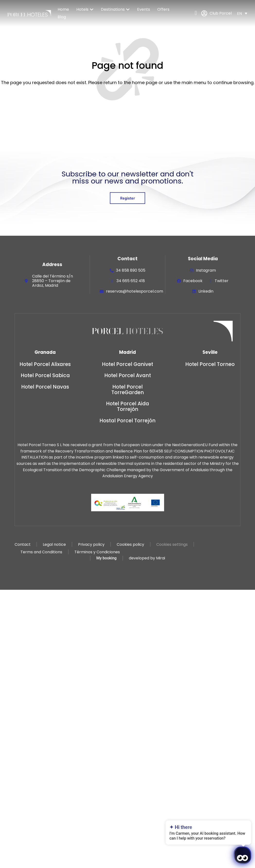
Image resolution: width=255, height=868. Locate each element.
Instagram (206, 270)
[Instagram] (192, 270)
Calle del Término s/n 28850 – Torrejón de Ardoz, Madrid (53, 281)
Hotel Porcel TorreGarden (128, 390)
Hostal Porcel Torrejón (127, 421)
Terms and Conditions (41, 552)
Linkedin (206, 291)
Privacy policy (91, 544)
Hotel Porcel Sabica (45, 375)
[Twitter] (210, 281)
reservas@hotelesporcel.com (135, 291)
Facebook (193, 281)
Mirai (161, 558)
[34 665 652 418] (112, 281)
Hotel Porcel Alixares (45, 364)
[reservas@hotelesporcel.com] (102, 291)
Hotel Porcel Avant (128, 375)
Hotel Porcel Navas (45, 387)
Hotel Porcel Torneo (210, 364)
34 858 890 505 (131, 270)
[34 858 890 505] (112, 270)
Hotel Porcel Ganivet (127, 364)
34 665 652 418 (131, 281)
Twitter (222, 281)
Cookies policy (130, 544)
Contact (23, 544)
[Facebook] (179, 281)
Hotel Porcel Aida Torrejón (127, 406)
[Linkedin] (194, 291)
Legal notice (54, 544)
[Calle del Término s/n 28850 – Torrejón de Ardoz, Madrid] (26, 281)
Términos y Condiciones (97, 552)
